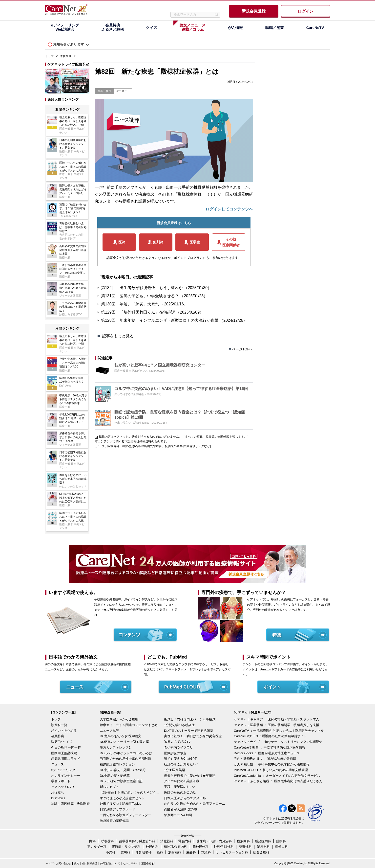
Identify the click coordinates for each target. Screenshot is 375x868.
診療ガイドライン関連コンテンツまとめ (129, 725)
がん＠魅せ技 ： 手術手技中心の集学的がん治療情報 (272, 764)
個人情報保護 (90, 863)
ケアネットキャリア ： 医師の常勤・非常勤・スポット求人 (277, 719)
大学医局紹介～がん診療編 (119, 719)
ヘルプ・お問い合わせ (59, 863)
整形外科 (245, 847)
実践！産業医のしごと (180, 787)
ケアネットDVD (62, 787)
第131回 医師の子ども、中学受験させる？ (140, 296)
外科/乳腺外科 (224, 847)
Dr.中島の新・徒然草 (115, 776)
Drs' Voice (58, 798)
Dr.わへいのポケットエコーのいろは (126, 753)
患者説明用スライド (66, 759)
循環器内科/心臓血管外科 (137, 841)
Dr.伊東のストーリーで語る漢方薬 (124, 742)
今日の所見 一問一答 (66, 747)
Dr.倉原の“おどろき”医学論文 (121, 736)
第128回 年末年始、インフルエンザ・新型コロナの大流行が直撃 (160, 320)
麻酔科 (191, 852)
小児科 (111, 852)
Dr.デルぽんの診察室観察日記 (121, 781)
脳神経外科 (200, 847)
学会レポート (61, 781)
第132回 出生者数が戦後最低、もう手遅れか (142, 288)
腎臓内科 (185, 841)
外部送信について (110, 863)
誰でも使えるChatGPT (180, 759)
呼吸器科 (107, 841)
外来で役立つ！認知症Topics (120, 804)
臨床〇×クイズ (62, 742)
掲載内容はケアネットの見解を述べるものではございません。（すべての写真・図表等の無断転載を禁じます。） (174, 437)
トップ (49, 56)
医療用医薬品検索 (64, 753)
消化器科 (167, 841)
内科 (92, 841)
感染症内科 (263, 841)
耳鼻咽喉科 (143, 852)
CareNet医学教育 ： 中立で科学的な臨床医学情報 (270, 747)
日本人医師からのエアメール (185, 798)
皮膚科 (125, 852)
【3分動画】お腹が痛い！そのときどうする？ (131, 792)
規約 (77, 863)
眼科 (160, 852)
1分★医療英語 (175, 770)
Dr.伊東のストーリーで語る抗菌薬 (189, 731)
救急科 (206, 852)
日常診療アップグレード (117, 809)
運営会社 (146, 863)
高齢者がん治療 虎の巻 (181, 809)
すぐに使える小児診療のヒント (122, 798)
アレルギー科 (97, 847)
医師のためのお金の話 (180, 792)
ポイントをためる (64, 731)
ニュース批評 (109, 731)
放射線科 (175, 852)
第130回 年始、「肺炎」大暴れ (131, 304)
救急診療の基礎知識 (114, 821)
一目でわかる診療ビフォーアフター (125, 815)
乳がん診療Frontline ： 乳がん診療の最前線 (265, 759)
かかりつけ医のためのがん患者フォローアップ (195, 804)
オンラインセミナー (66, 776)
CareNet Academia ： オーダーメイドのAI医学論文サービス (277, 776)
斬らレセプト (109, 787)
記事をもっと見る (118, 336)
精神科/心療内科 (176, 847)
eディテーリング (63, 770)
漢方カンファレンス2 (115, 747)
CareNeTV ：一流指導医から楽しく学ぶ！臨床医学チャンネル (279, 731)
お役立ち (58, 792)
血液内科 (243, 841)
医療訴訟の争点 (175, 753)
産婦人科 (281, 847)
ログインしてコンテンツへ (229, 209)
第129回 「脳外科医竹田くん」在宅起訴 (138, 312)
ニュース (58, 764)
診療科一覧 (59, 725)
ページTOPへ (242, 349)
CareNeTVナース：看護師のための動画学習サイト (270, 736)
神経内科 (152, 847)
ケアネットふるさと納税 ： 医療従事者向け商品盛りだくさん (278, 781)
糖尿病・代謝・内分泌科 (214, 841)
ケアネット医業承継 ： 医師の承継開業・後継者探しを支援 (277, 725)
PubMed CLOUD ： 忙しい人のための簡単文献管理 (271, 770)
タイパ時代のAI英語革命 (182, 781)
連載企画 (65, 56)
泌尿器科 (263, 847)
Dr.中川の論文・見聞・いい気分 (123, 770)
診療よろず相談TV (177, 742)
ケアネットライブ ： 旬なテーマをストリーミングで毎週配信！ (280, 742)
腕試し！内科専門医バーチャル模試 (190, 719)
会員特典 (58, 736)
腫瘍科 (281, 841)
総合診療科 (261, 852)
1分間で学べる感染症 (179, 725)
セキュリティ (131, 863)
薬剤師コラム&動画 (178, 815)
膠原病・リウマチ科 (126, 847)
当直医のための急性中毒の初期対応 (125, 759)
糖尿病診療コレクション (117, 764)
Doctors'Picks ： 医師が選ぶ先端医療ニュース (267, 753)
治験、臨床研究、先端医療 (70, 804)
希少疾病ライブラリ (178, 747)
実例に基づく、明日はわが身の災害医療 (193, 736)
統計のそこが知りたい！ (182, 764)
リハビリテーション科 (232, 852)
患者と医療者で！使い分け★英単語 (190, 776)
